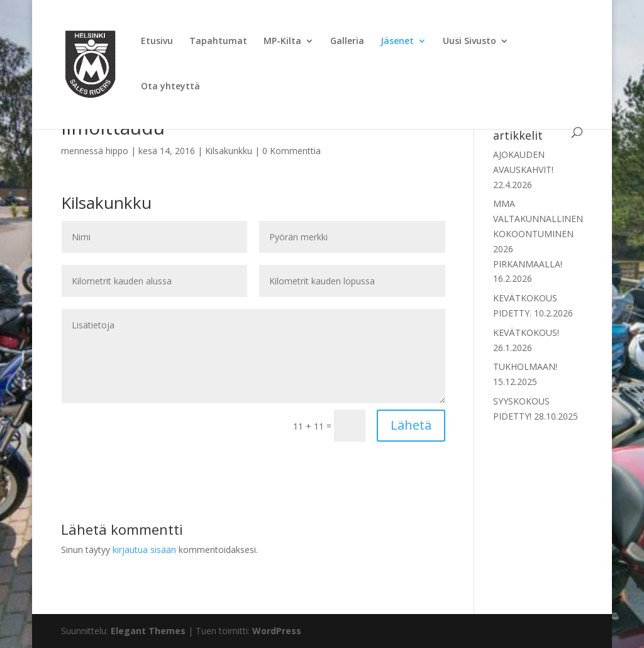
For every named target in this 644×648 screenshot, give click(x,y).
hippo (117, 151)
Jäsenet (397, 42)
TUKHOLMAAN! (525, 366)
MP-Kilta (282, 42)
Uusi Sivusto (469, 42)
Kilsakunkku (229, 151)
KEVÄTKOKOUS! (526, 332)
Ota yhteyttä (170, 87)
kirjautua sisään (144, 550)
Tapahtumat (218, 42)
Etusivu (157, 42)
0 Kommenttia (291, 151)
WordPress (277, 631)
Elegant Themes (148, 631)
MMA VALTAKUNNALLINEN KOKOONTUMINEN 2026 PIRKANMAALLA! (538, 233)
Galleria (347, 42)
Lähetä (411, 425)
